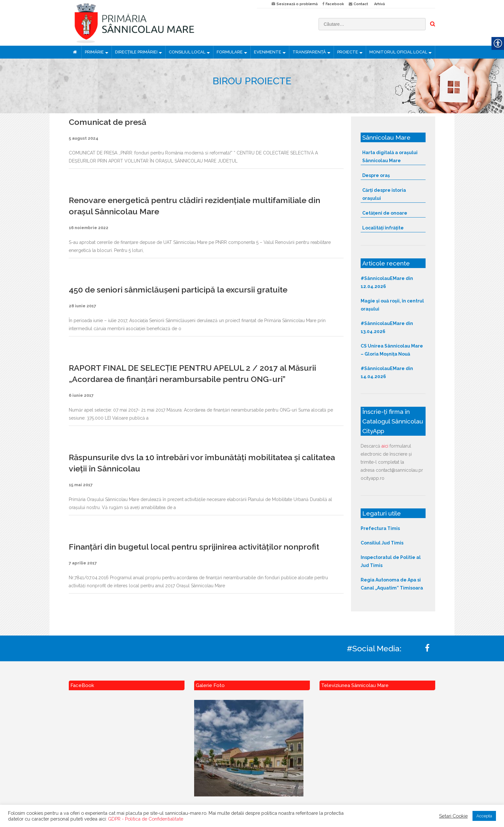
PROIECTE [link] (348, 52)
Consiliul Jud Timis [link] (382, 543)
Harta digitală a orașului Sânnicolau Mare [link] (390, 157)
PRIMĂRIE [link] (94, 52)
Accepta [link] (484, 816)
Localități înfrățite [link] (383, 228)
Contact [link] (361, 4)
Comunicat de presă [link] (108, 122)
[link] (158, 23)
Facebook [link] (335, 4)
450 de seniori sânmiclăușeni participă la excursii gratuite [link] (178, 290)
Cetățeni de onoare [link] (385, 213)
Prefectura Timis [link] (380, 528)
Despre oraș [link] (376, 175)
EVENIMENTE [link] (268, 52)
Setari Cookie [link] (453, 816)
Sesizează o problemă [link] (297, 4)
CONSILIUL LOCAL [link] (187, 52)
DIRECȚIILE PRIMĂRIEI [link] (136, 52)
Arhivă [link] (379, 4)
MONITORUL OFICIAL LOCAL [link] (398, 52)
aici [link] (385, 446)
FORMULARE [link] (230, 52)
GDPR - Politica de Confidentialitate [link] (146, 819)
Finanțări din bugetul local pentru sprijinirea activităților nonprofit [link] (194, 547)
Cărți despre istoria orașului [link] (384, 194)
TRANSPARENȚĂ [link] (309, 52)
